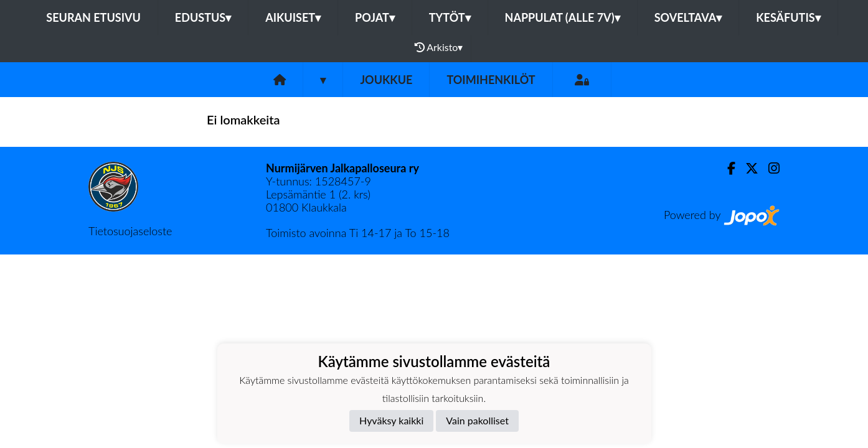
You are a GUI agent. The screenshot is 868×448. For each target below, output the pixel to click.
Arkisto (439, 47)
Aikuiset (293, 17)
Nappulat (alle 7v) (563, 17)
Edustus (203, 17)
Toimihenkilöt (491, 80)
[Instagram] (769, 168)
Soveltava (688, 17)
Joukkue (386, 80)
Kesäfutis (788, 17)
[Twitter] (747, 168)
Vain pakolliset (477, 420)
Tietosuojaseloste (130, 231)
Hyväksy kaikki (391, 420)
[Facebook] (726, 168)
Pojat (375, 17)
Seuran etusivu (93, 17)
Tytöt (450, 17)
